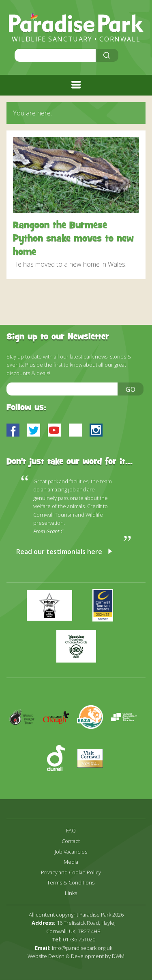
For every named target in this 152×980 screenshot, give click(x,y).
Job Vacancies (71, 852)
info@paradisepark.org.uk (82, 948)
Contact (71, 841)
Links (71, 893)
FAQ (71, 831)
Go (131, 389)
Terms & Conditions (71, 883)
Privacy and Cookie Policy (71, 872)
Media (71, 862)
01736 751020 (79, 939)
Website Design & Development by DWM (76, 956)
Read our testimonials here (59, 552)
